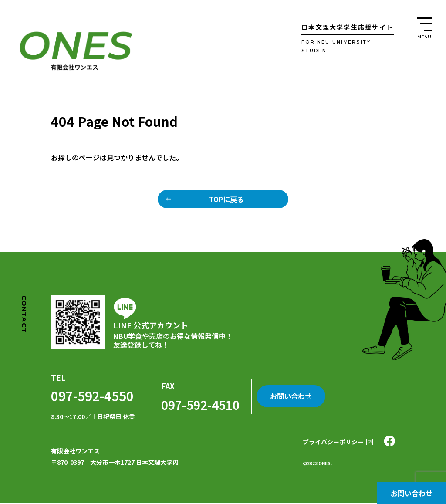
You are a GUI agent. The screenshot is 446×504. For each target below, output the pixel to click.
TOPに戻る (226, 199)
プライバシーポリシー (328, 443)
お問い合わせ (412, 493)
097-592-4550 (90, 396)
